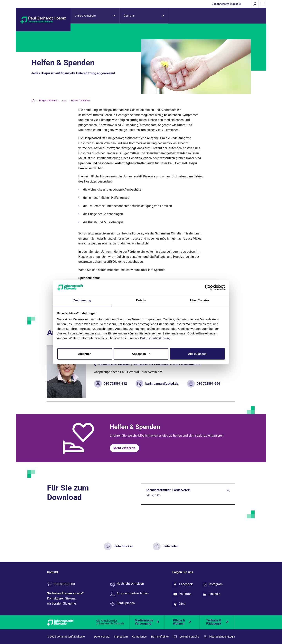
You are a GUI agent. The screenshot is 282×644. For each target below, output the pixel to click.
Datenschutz (102, 637)
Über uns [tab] (129, 16)
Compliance (139, 637)
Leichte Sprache (189, 637)
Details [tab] (141, 300)
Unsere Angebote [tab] (85, 16)
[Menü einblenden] (262, 4)
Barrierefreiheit (160, 637)
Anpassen (141, 354)
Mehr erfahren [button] (124, 448)
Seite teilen (170, 546)
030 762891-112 (115, 384)
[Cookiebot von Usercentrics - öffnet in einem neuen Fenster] (208, 287)
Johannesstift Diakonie (226, 4)
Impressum (121, 637)
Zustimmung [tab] (82, 300)
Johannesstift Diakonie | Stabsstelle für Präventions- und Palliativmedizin (150, 364)
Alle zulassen (197, 354)
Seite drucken (123, 546)
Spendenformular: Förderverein (168, 490)
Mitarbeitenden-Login (222, 637)
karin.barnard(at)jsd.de (162, 384)
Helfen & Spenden (135, 427)
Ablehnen (85, 354)
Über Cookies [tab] (200, 300)
